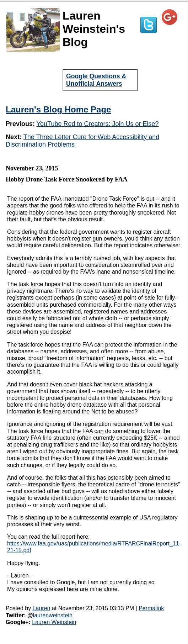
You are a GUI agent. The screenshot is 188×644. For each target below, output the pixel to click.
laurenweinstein (53, 615)
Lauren (42, 608)
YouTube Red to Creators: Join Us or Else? (98, 124)
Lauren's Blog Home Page (58, 109)
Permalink (151, 608)
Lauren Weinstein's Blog (94, 29)
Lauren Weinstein (54, 622)
